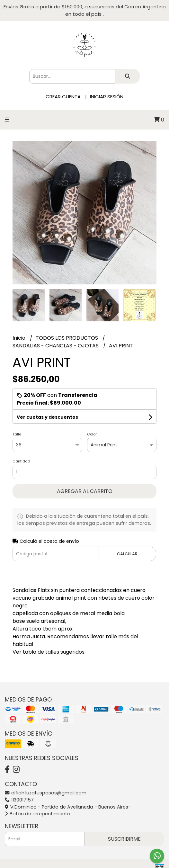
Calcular (127, 554)
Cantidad (21, 461)
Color (92, 434)
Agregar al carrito (85, 491)
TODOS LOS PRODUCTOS (67, 338)
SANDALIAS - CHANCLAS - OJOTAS (56, 346)
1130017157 (19, 800)
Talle (17, 434)
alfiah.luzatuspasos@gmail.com (46, 793)
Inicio (20, 338)
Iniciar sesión (107, 97)
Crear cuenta (63, 97)
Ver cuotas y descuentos (47, 417)
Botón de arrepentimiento (38, 814)
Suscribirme (124, 839)
